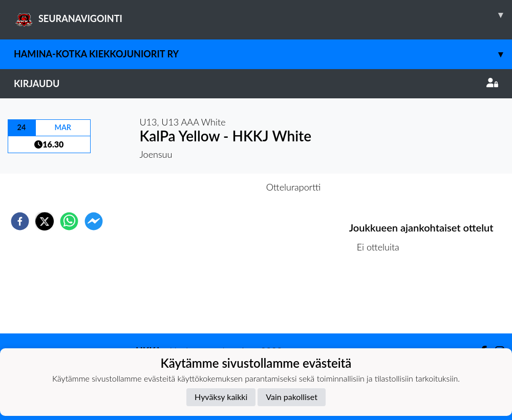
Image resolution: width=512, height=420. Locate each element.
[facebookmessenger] (94, 221)
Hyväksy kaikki (221, 397)
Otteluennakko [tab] (221, 187)
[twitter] (45, 221)
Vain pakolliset (292, 397)
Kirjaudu (256, 83)
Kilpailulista (384, 299)
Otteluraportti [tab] (294, 187)
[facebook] (20, 221)
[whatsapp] (69, 221)
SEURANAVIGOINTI (263, 15)
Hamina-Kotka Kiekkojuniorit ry (263, 54)
